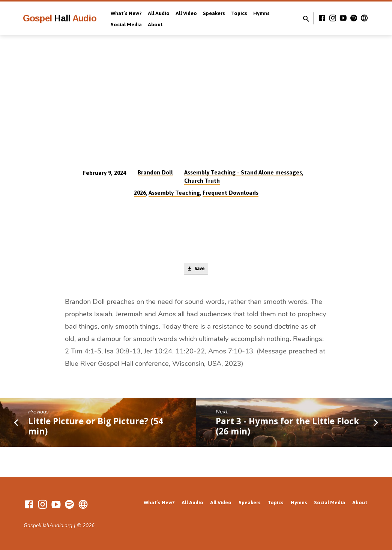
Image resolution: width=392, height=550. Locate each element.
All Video (186, 13)
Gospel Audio (60, 18)
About (155, 24)
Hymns (261, 13)
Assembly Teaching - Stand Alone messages (243, 172)
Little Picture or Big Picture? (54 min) (96, 428)
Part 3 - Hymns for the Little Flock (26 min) (287, 428)
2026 (140, 193)
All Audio (159, 13)
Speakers (214, 13)
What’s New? (126, 13)
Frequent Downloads (231, 193)
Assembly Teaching (174, 193)
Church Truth (202, 181)
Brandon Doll (155, 172)
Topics (239, 13)
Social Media (126, 24)
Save (196, 270)
